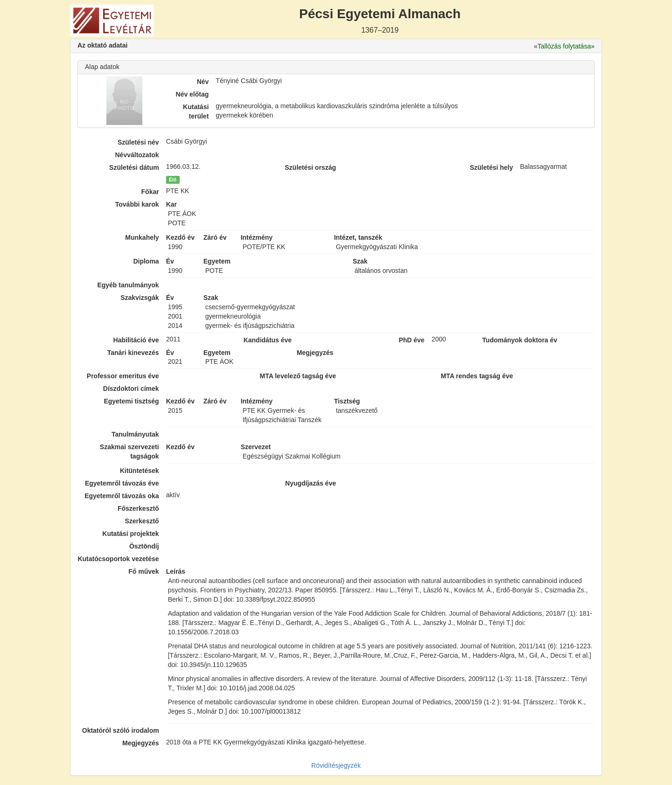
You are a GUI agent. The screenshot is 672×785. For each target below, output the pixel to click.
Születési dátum (134, 167)
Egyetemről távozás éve (122, 483)
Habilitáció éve (136, 340)
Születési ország (310, 167)
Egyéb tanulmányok (128, 285)
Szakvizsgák (140, 298)
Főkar (150, 192)
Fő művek (143, 571)
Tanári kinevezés (133, 353)
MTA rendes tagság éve (477, 376)
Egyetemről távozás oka (122, 496)
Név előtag (192, 94)
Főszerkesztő (138, 508)
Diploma (146, 261)
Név (203, 82)
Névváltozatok (137, 155)
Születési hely (492, 167)
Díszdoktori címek (131, 389)
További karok (137, 204)
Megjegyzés (141, 743)
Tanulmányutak (135, 434)
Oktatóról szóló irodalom (121, 730)
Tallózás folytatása (564, 46)
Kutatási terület (196, 111)
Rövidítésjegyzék (336, 765)
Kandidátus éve (268, 340)
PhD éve (411, 340)
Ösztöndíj (144, 546)
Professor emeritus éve (123, 376)
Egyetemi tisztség (131, 401)
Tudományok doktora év (520, 340)
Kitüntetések (140, 471)
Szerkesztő (142, 521)
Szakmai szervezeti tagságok (129, 452)
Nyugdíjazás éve (311, 483)
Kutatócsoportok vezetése (118, 559)
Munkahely (142, 237)
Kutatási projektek (130, 534)
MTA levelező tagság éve (298, 376)
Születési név (138, 142)
